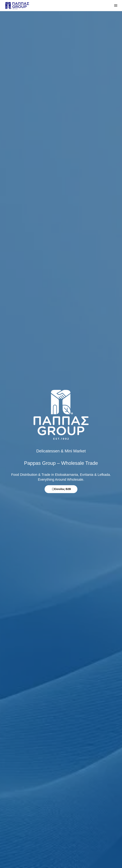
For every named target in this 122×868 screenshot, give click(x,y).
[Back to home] (17, 5)
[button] (116, 5)
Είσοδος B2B (61, 489)
